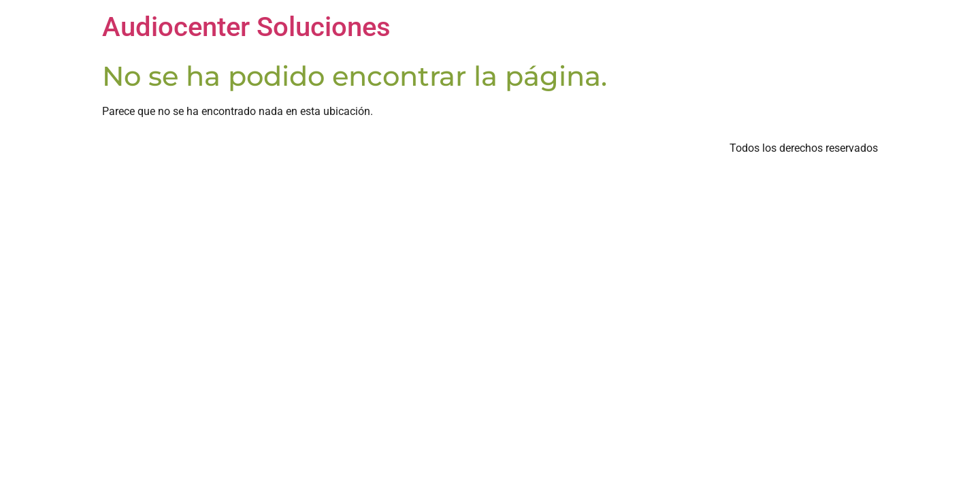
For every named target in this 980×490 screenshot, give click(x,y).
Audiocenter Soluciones (246, 27)
